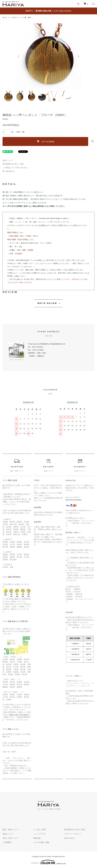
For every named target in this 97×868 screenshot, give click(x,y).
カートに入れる (45, 141)
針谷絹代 (19, 254)
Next (78, 56)
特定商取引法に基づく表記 (13, 164)
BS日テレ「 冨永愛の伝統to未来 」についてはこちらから (48, 11)
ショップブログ (39, 834)
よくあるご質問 (39, 830)
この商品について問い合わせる (15, 168)
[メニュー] (93, 4)
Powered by (48, 862)
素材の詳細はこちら (15, 232)
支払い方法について (10, 838)
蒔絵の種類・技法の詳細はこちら (20, 239)
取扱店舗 (37, 838)
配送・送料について (10, 830)
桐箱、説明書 (28, 250)
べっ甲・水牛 (26, 17)
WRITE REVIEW (47, 303)
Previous (19, 56)
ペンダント (14, 17)
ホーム (5, 17)
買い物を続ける (9, 171)
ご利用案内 (7, 842)
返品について (8, 160)
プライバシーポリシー (73, 834)
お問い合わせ (69, 838)
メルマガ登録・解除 (41, 842)
